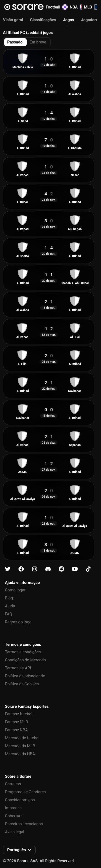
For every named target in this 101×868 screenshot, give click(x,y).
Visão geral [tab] (13, 20)
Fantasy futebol (19, 714)
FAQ (9, 614)
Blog (9, 598)
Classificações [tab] (43, 20)
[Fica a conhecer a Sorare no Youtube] (75, 569)
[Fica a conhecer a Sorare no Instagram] (35, 569)
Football (57, 7)
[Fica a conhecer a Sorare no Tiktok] (88, 569)
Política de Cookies (22, 684)
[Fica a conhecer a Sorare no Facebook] (21, 569)
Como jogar (15, 590)
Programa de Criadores (25, 792)
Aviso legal (15, 832)
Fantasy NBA (16, 730)
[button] (19, 850)
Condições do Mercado (25, 660)
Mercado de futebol (22, 738)
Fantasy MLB (16, 722)
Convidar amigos (20, 800)
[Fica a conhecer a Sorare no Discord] (48, 569)
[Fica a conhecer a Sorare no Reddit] (61, 569)
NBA (76, 7)
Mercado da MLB (20, 746)
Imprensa (13, 808)
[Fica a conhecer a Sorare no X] (8, 569)
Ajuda (10, 606)
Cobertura (14, 816)
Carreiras (13, 784)
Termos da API (18, 668)
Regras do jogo (18, 622)
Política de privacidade (25, 676)
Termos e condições (23, 652)
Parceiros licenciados (24, 824)
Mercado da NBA (20, 754)
